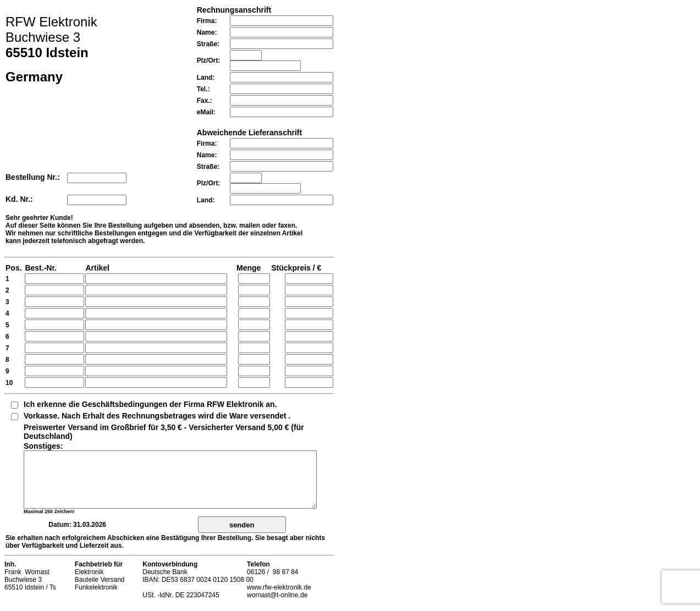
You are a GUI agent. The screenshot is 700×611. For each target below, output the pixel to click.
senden (242, 525)
